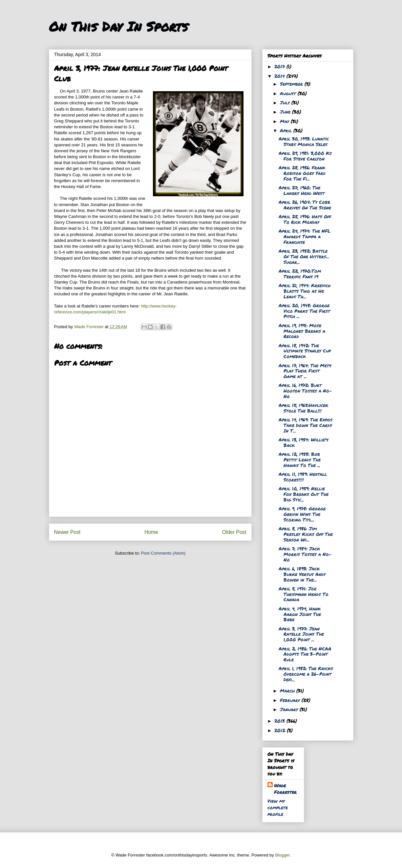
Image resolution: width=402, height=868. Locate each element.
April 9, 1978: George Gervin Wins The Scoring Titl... (302, 514)
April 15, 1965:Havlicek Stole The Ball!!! (303, 408)
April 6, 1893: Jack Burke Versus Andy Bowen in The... (302, 574)
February (291, 700)
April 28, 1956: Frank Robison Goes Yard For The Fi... (302, 173)
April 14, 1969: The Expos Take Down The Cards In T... (306, 425)
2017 (280, 66)
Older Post (234, 532)
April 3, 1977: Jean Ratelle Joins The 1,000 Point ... (301, 634)
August (289, 93)
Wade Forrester (285, 789)
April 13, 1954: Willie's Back (304, 442)
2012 (281, 730)
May (285, 121)
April (287, 130)
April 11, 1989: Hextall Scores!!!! (303, 477)
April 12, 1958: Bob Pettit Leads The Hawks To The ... (300, 459)
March (288, 690)
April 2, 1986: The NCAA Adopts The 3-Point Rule (305, 654)
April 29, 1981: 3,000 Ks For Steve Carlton (305, 156)
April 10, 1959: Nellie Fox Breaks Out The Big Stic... (304, 494)
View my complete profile (278, 807)
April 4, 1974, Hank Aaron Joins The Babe (300, 614)
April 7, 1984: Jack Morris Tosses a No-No (305, 554)
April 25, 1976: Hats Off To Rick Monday (305, 219)
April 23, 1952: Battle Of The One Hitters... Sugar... (304, 256)
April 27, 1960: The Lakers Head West (302, 190)
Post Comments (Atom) (163, 553)
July (286, 102)
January (290, 709)
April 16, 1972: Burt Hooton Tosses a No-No (305, 391)
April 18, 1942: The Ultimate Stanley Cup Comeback (305, 351)
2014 (280, 76)
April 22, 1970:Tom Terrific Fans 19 (300, 274)
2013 (280, 721)
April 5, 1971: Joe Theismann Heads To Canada (304, 594)
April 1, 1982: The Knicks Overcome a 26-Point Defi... (306, 674)
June (286, 112)
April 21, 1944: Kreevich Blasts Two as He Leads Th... (305, 291)
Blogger (282, 855)
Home (151, 532)
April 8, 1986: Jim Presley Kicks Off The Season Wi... (306, 534)
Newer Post (67, 532)
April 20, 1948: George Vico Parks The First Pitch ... (304, 311)
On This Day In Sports (118, 26)
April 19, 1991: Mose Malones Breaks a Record (302, 331)
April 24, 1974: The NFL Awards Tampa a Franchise (305, 236)
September (292, 84)
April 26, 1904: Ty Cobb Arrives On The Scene (305, 205)
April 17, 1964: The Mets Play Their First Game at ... (305, 371)
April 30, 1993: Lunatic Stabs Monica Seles (304, 141)
